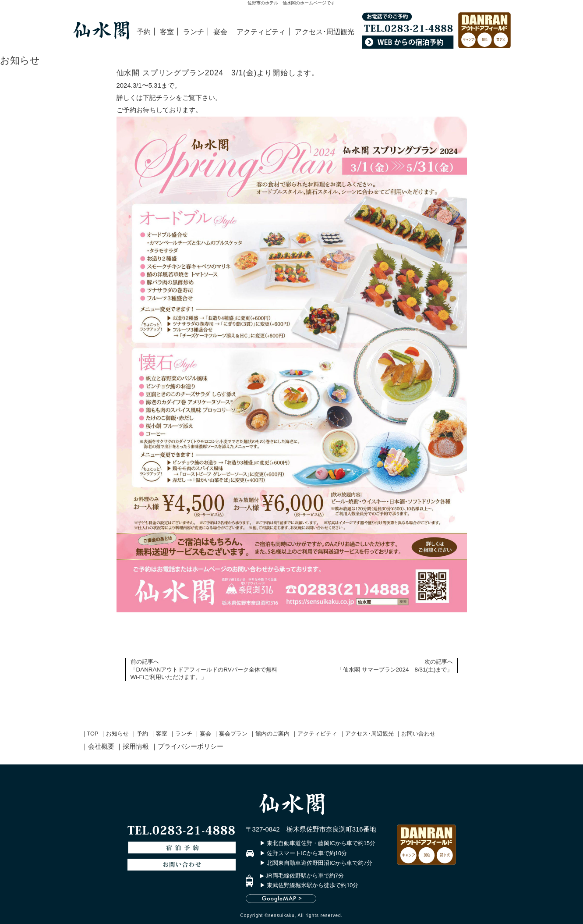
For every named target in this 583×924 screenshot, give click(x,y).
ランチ (194, 32)
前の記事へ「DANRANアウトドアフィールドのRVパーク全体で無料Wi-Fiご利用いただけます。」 (204, 669)
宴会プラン (233, 734)
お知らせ (117, 734)
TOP (93, 734)
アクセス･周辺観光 (325, 32)
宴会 (220, 32)
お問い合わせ (418, 734)
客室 (167, 32)
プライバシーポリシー (191, 746)
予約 (144, 32)
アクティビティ (261, 32)
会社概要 (101, 746)
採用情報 (136, 746)
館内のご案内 (272, 734)
